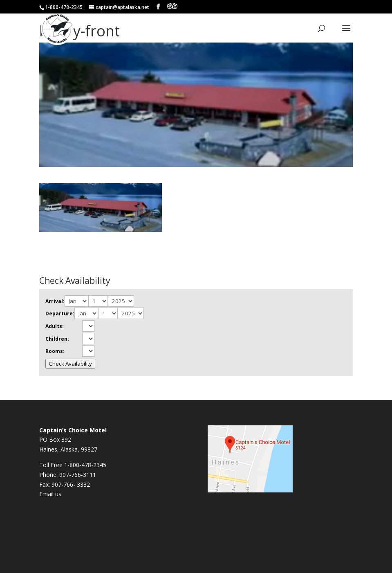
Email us (50, 494)
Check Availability (70, 364)
